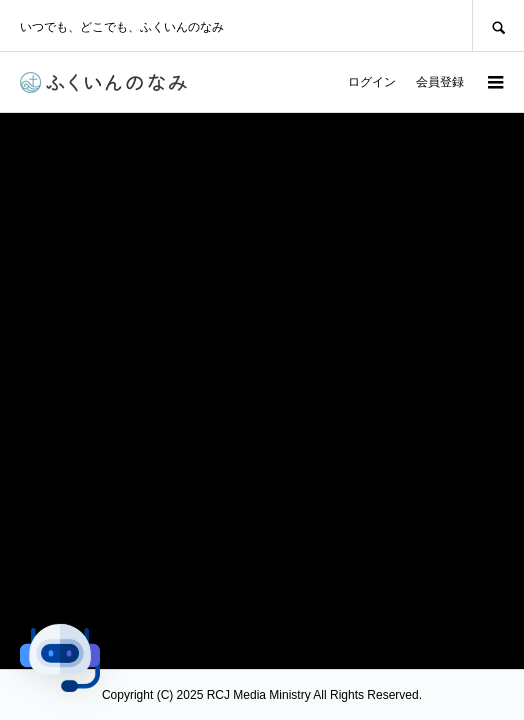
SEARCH (498, 25)
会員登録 (440, 82)
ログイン (372, 82)
